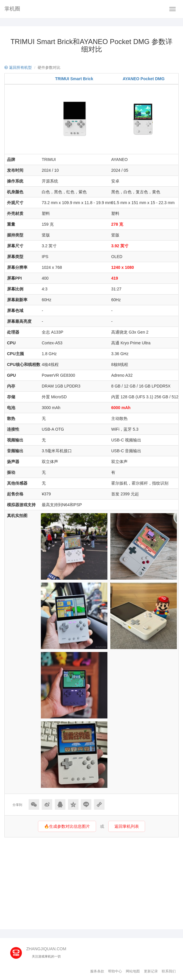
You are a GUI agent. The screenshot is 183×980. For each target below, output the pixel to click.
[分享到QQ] (60, 804)
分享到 (17, 805)
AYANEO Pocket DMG (144, 79)
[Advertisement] (92, 883)
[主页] (18, 951)
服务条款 (97, 971)
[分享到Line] (86, 804)
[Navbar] (172, 9)
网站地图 (133, 971)
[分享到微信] (34, 804)
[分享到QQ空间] (73, 804)
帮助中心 (115, 971)
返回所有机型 (18, 68)
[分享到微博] (47, 804)
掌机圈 (12, 9)
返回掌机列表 (127, 826)
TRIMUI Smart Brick (74, 79)
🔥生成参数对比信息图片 (67, 826)
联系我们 (169, 971)
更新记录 (151, 971)
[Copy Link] (99, 804)
